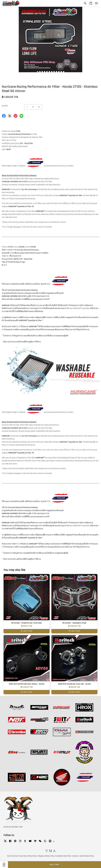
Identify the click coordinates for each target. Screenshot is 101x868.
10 (59, 72)
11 (61, 72)
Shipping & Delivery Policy (46, 856)
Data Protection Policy (87, 856)
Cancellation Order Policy (63, 856)
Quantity (5, 106)
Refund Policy (32, 856)
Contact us (76, 856)
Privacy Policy (23, 856)
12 (64, 72)
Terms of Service (12, 856)
